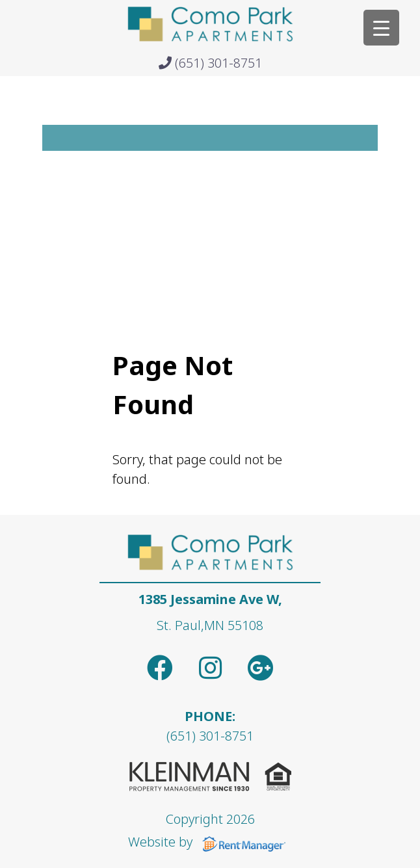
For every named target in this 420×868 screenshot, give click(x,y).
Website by (210, 842)
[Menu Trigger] (381, 28)
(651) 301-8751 (210, 63)
